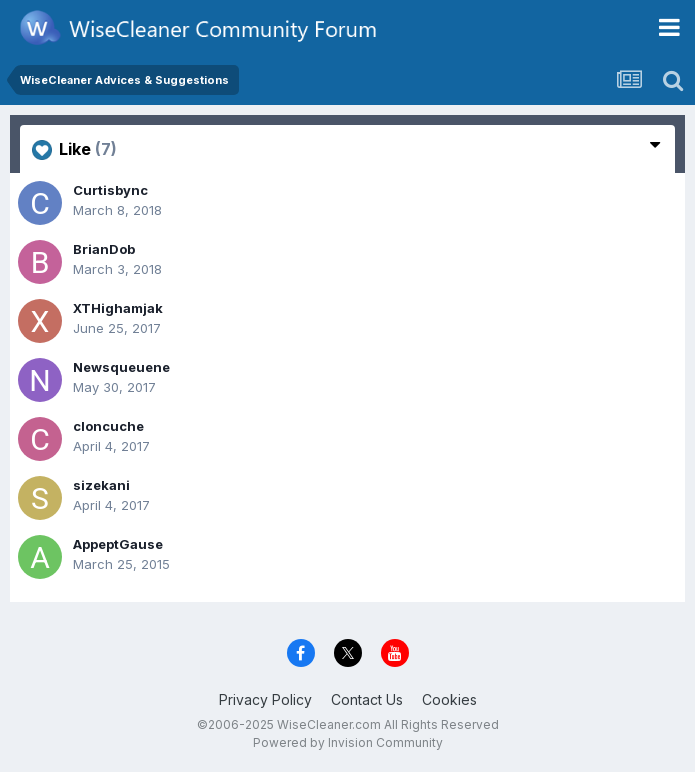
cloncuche (108, 426)
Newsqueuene (121, 367)
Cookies (449, 699)
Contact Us (367, 699)
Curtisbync (110, 190)
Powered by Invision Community (348, 742)
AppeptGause (118, 544)
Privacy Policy (265, 699)
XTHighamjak (118, 308)
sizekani (101, 485)
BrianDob (104, 249)
